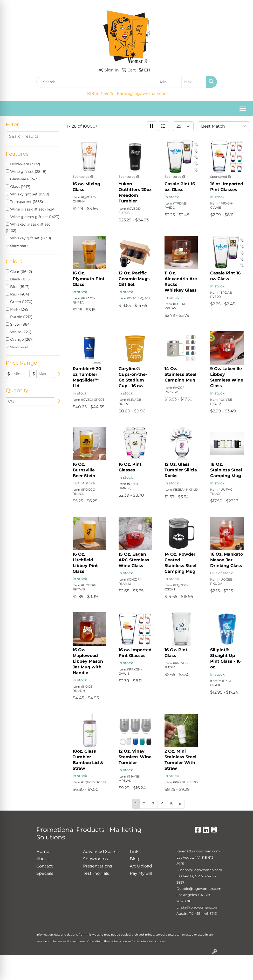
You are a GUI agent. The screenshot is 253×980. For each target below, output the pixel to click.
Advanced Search (101, 851)
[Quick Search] (97, 82)
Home (43, 851)
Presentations (98, 866)
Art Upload (141, 866)
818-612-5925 (100, 93)
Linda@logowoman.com (197, 907)
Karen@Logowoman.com (198, 851)
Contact (45, 866)
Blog (135, 859)
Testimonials (96, 873)
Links (135, 851)
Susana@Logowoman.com (199, 870)
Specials (45, 873)
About (43, 859)
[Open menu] (243, 109)
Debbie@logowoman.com (199, 889)
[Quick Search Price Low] (169, 82)
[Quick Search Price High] (194, 82)
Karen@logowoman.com (143, 93)
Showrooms (95, 859)
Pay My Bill (141, 873)
